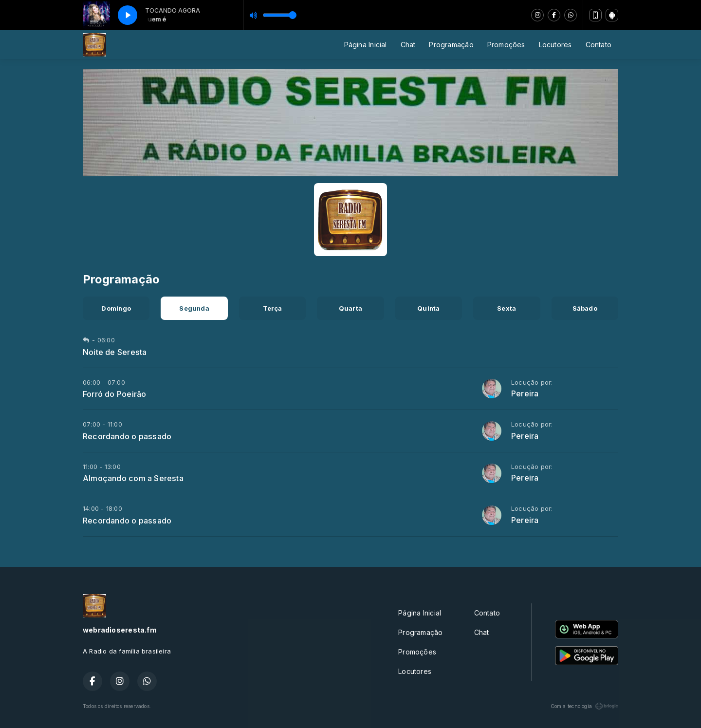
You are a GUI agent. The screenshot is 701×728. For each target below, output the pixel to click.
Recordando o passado (127, 436)
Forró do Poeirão (114, 394)
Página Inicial (366, 45)
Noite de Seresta (115, 352)
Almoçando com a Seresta (133, 478)
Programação (451, 45)
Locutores (555, 45)
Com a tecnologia (584, 706)
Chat (408, 45)
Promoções (506, 45)
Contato (599, 45)
